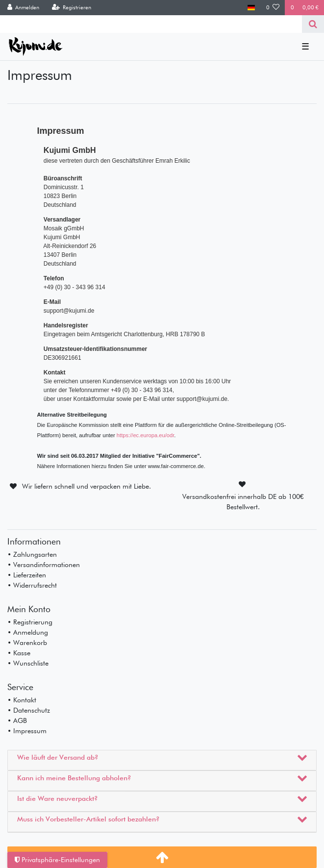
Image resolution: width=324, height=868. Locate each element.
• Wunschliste (28, 663)
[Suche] (313, 24)
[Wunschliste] (273, 8)
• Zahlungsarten (32, 554)
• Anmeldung (28, 632)
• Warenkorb (27, 643)
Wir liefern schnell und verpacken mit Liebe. (87, 486)
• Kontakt (22, 700)
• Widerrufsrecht (32, 585)
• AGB (17, 720)
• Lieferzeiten (27, 575)
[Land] (251, 8)
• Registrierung (30, 622)
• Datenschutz (29, 710)
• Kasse (19, 653)
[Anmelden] (24, 8)
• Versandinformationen (44, 565)
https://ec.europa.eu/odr (146, 435)
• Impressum (27, 731)
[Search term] (151, 24)
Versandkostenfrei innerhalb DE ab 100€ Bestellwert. (243, 502)
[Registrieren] (71, 8)
